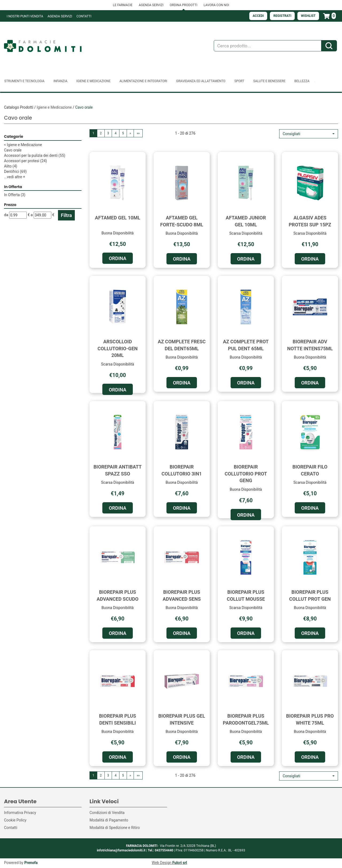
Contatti (84, 16)
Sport (239, 81)
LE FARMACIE (123, 5)
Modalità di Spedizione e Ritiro (115, 828)
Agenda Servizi (60, 16)
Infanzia (60, 81)
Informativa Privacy (20, 813)
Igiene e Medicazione (94, 81)
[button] (309, 134)
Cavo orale (13, 150)
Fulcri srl (180, 863)
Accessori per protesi (26, 161)
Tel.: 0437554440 (160, 850)
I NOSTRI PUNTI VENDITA (25, 16)
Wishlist (308, 16)
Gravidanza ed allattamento (201, 81)
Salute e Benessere (269, 81)
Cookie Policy (15, 820)
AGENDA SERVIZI (151, 5)
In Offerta (15, 195)
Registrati (282, 16)
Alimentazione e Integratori (143, 81)
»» (138, 133)
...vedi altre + (15, 177)
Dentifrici (15, 172)
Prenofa (31, 863)
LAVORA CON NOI (216, 5)
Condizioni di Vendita (107, 813)
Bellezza (302, 81)
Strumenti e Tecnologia (24, 81)
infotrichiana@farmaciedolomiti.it (121, 850)
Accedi (258, 16)
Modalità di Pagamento (109, 820)
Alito (11, 166)
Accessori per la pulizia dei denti (35, 155)
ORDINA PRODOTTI (183, 5)
